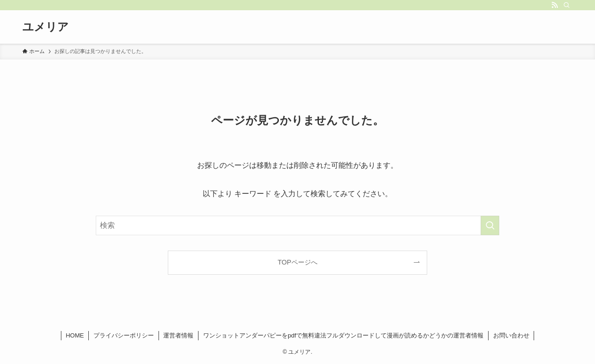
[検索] (567, 5)
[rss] (555, 5)
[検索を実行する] (490, 225)
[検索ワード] (297, 225)
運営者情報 (178, 335)
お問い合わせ (511, 335)
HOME (75, 335)
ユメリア (46, 27)
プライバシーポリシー (124, 335)
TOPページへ (297, 262)
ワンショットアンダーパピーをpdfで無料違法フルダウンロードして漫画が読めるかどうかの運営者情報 (343, 335)
